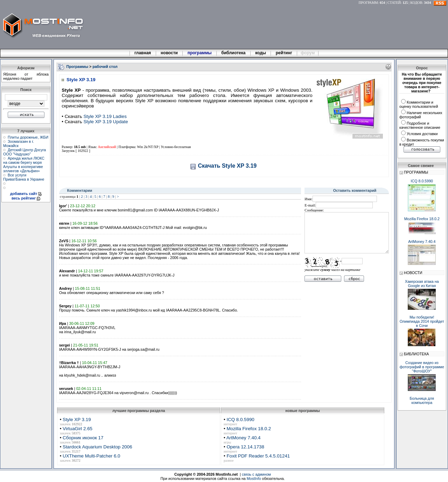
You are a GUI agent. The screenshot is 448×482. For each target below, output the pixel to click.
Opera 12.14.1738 (245, 447)
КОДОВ (416, 3)
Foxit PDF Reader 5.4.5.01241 (258, 456)
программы (199, 53)
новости (169, 53)
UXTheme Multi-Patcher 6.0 (91, 456)
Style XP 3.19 (77, 420)
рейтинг (285, 53)
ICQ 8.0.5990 (240, 420)
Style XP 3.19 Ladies (105, 116)
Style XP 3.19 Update (106, 122)
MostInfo (254, 478)
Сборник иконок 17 (83, 438)
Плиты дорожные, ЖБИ (28, 137)
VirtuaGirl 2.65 (78, 429)
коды (261, 53)
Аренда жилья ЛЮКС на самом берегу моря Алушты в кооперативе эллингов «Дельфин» (24, 165)
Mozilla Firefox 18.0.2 (249, 429)
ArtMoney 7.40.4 (244, 438)
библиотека (233, 53)
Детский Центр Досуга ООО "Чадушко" (24, 152)
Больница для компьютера (422, 400)
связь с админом (256, 474)
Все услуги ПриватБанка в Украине (24, 177)
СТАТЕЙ (394, 3)
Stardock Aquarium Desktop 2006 (97, 447)
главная (143, 53)
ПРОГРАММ (368, 3)
